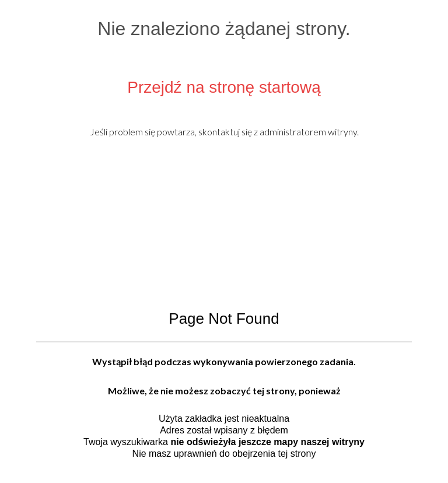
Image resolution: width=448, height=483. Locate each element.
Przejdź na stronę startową (224, 87)
